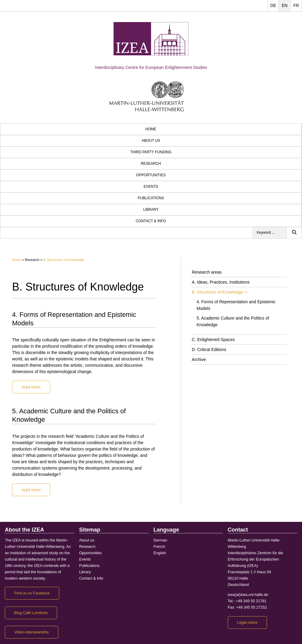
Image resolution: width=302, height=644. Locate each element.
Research (151, 164)
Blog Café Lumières (31, 613)
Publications (151, 198)
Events (151, 187)
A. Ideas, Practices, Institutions (221, 282)
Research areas (207, 272)
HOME (151, 129)
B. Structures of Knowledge (64, 260)
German (160, 540)
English (160, 553)
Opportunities (151, 175)
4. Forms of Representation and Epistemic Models (236, 305)
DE (273, 5)
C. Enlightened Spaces (213, 340)
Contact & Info (151, 221)
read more (31, 387)
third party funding (151, 152)
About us (151, 141)
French (159, 547)
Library (151, 210)
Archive (199, 359)
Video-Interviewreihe (32, 632)
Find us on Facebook (32, 593)
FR (296, 5)
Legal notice (247, 623)
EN (285, 5)
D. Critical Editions (209, 350)
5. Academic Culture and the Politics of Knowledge (233, 321)
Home (17, 260)
